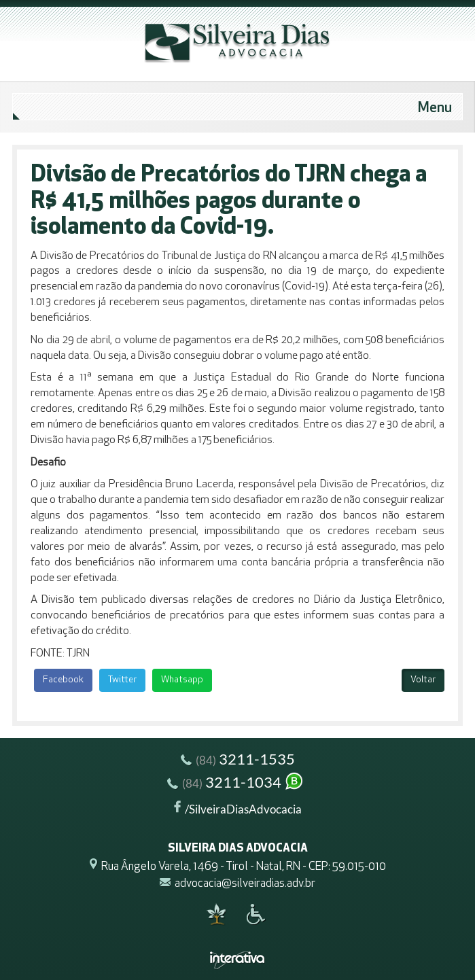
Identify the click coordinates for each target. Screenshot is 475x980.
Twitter (122, 680)
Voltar (423, 680)
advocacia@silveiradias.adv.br (245, 884)
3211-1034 (236, 784)
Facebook (63, 680)
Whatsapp (182, 680)
